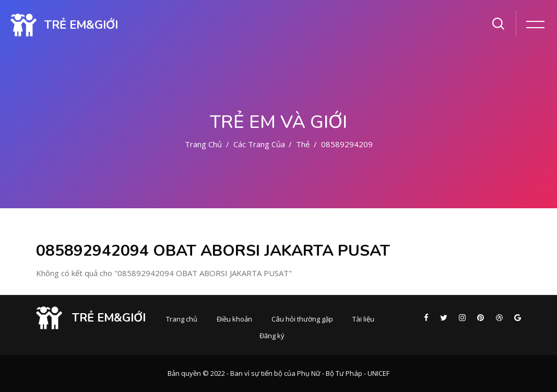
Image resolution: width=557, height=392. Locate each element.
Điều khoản (234, 319)
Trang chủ (203, 144)
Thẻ (303, 144)
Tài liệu (363, 319)
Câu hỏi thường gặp (302, 319)
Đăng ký (272, 336)
